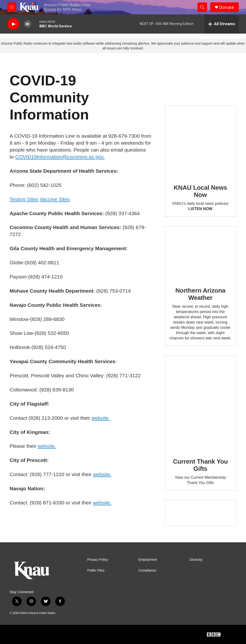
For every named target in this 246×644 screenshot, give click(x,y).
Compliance (147, 570)
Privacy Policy (98, 560)
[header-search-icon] (202, 7)
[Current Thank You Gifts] (200, 403)
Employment (148, 560)
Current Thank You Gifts (200, 465)
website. (101, 418)
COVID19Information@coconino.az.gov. (60, 157)
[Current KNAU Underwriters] (200, 513)
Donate (227, 7)
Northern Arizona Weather (200, 294)
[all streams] (222, 24)
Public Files (96, 570)
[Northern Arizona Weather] (200, 253)
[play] (13, 24)
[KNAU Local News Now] (200, 141)
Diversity (196, 560)
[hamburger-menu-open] (12, 7)
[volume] (28, 24)
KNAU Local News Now (200, 191)
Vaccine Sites (55, 199)
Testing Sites (24, 199)
